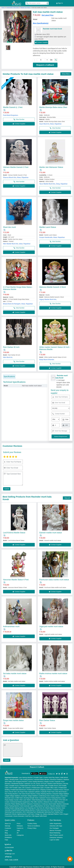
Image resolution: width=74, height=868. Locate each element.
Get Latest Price (48, 15)
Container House (58, 789)
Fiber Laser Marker (25, 799)
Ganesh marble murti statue (51, 532)
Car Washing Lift (30, 807)
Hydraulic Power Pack (48, 791)
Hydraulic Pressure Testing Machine (50, 797)
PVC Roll (62, 799)
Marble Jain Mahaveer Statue (51, 167)
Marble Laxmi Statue (48, 227)
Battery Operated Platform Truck (53, 813)
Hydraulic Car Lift (30, 783)
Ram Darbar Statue (47, 720)
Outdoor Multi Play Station (51, 777)
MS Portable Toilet (42, 785)
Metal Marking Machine (39, 799)
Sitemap (7, 825)
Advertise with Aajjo (56, 825)
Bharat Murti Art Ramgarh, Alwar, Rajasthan (18, 303)
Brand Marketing (55, 832)
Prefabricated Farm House (28, 785)
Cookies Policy (32, 823)
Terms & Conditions (34, 825)
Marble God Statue (25, 7)
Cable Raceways (59, 801)
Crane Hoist (64, 795)
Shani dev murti (9, 227)
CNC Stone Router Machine (27, 793)
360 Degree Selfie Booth (39, 816)
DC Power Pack (23, 791)
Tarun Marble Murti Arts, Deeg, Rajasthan (53, 183)
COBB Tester (19, 797)
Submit (6, 488)
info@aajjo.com (10, 853)
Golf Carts (31, 813)
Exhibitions (8, 837)
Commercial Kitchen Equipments (20, 801)
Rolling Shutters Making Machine (15, 807)
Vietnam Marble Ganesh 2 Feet (16, 167)
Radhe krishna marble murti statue (53, 673)
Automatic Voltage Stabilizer (29, 795)
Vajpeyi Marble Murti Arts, (48, 299)
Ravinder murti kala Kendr (53, 28)
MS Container (27, 787)
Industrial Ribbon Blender (42, 779)
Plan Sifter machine (37, 801)
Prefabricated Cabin (38, 787)
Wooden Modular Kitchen (58, 805)
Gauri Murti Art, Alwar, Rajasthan (50, 123)
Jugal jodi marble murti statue (51, 626)
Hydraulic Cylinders (34, 791)
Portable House (14, 785)
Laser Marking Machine (26, 777)
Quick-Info (8, 835)
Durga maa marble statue (13, 720)
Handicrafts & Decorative (13, 7)
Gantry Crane (55, 795)
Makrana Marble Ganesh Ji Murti (53, 286)
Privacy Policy (32, 828)
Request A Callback (37, 766)
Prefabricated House (33, 789)
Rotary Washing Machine (44, 793)
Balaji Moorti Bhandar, (47, 359)
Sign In (60, 3)
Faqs (6, 839)
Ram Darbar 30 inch (11, 347)
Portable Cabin (38, 777)
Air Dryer (47, 805)
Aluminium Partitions (56, 779)
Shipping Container (46, 789)
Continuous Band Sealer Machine (52, 803)
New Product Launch (56, 835)
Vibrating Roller (14, 779)
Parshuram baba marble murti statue (54, 579)
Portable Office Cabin (51, 787)
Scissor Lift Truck (41, 783)
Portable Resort (53, 785)
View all (67, 497)
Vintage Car (39, 813)
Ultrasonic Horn (48, 801)
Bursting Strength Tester (31, 797)
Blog (6, 832)
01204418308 (9, 847)
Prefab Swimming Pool (43, 809)
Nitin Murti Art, (8, 357)
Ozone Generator (19, 816)
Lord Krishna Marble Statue (14, 532)
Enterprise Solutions (56, 837)
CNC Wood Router (61, 791)
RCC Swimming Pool (29, 811)
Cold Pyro (28, 816)
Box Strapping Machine (20, 781)
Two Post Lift (40, 807)
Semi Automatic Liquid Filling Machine (32, 805)
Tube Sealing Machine (26, 779)
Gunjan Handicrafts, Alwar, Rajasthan (52, 237)
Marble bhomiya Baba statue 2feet (53, 107)
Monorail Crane (9, 797)
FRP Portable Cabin (15, 787)
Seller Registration (56, 823)
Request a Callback (45, 64)
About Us (8, 823)
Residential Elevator (18, 783)
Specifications (9, 376)
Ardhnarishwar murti (11, 626)
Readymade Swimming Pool (45, 811)
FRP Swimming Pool (57, 809)
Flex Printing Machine (11, 793)
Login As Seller (54, 839)
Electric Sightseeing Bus (20, 813)
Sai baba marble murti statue (15, 673)
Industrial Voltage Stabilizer (61, 793)
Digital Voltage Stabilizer (13, 795)
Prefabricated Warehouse (18, 789)
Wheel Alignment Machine (53, 807)
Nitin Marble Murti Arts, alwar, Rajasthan (17, 243)
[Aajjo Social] (57, 773)
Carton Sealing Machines (36, 781)
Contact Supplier (41, 42)
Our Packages (54, 828)
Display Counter (49, 781)
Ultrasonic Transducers (34, 803)
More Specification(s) (41, 23)
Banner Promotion (55, 830)
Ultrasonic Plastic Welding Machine (15, 803)
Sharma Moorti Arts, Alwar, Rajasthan (16, 177)
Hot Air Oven (13, 791)
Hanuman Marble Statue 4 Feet (16, 579)
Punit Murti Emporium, (11, 115)
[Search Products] (26, 3)
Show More (66, 73)
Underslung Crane (44, 795)
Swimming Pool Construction (13, 811)
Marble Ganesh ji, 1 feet (13, 107)
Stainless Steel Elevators (55, 783)
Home (3, 7)
